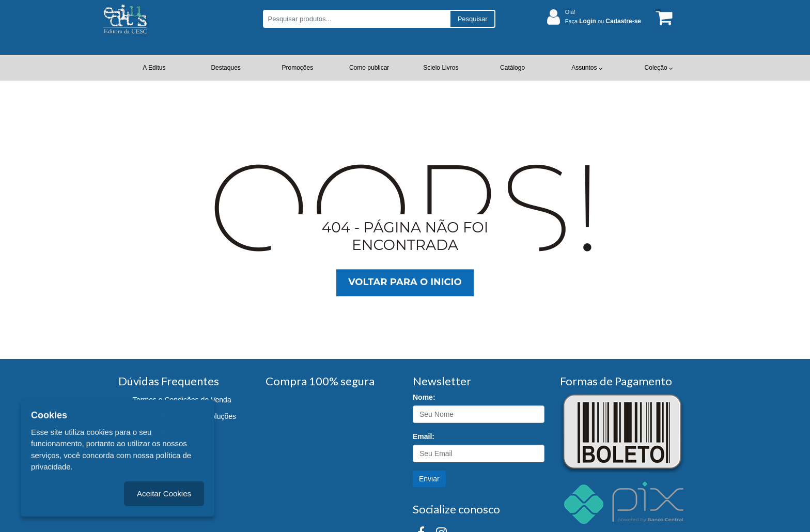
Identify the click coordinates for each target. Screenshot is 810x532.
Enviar (429, 479)
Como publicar (369, 68)
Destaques (225, 68)
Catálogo (512, 68)
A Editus (154, 68)
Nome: (424, 397)
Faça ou (603, 21)
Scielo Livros (441, 68)
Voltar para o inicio (405, 283)
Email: (424, 436)
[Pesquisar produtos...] (356, 19)
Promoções (298, 68)
